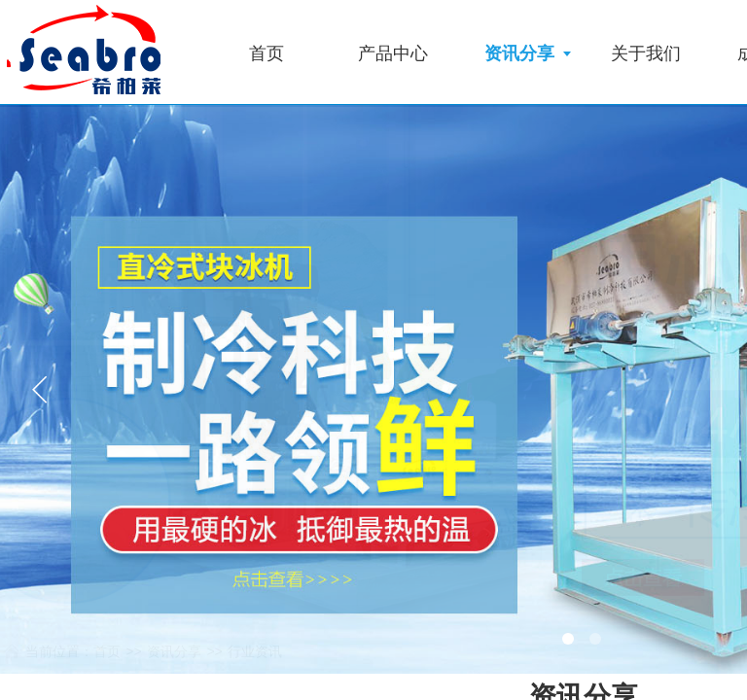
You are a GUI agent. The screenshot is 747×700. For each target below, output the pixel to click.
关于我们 (646, 53)
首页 (267, 53)
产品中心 (393, 53)
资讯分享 (519, 53)
